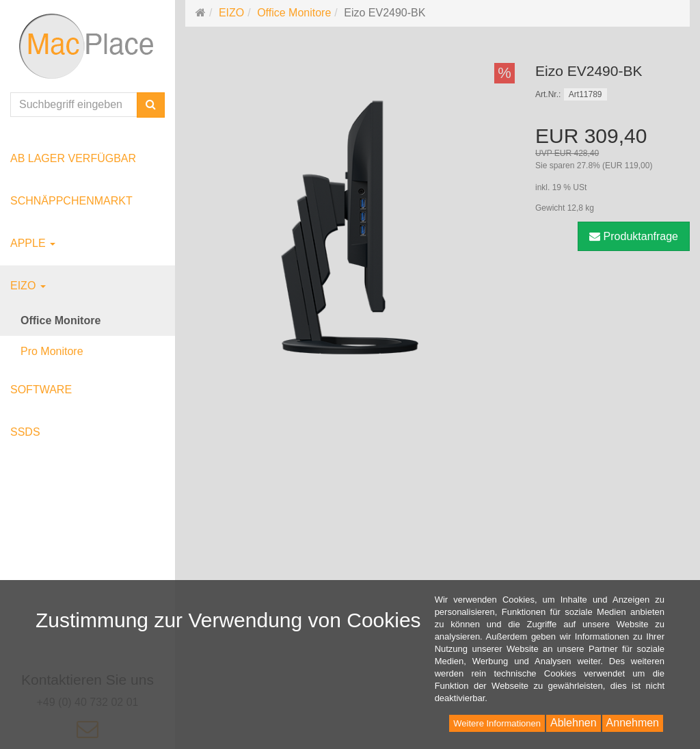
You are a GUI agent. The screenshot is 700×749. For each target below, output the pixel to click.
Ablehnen (574, 723)
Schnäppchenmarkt (71, 201)
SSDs (25, 432)
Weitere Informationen (497, 723)
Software (41, 390)
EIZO (28, 286)
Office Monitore (60, 320)
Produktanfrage (634, 236)
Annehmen (633, 723)
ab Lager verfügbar (73, 158)
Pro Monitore (52, 351)
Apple (33, 243)
